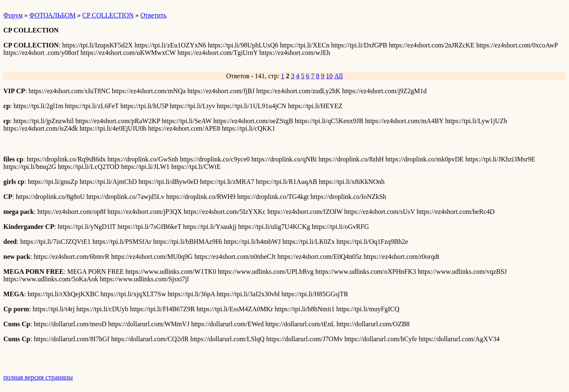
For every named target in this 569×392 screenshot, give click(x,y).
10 (329, 76)
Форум (13, 15)
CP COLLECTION (108, 15)
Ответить (153, 15)
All (339, 76)
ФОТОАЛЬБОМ (52, 15)
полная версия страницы (38, 377)
